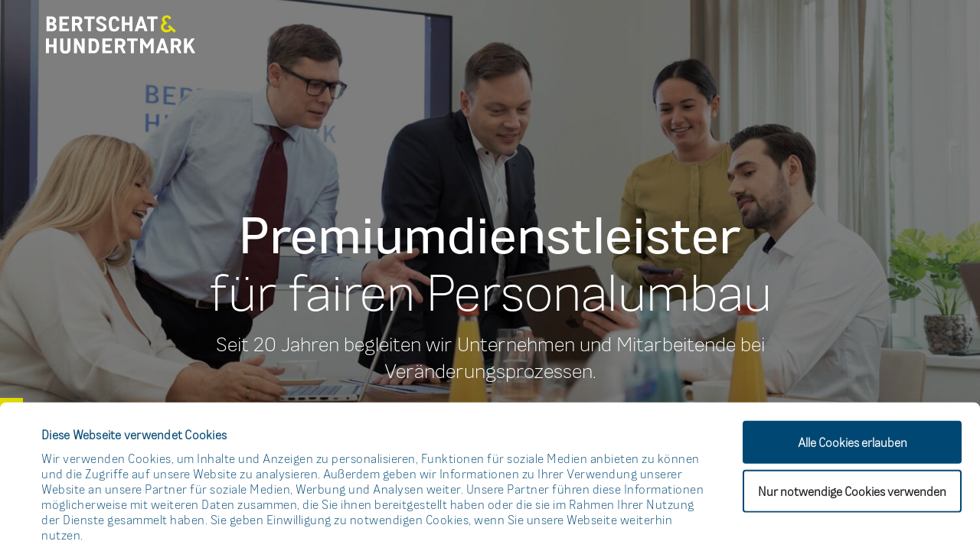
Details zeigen (670, 520)
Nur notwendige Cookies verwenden (852, 399)
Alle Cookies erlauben (853, 350)
